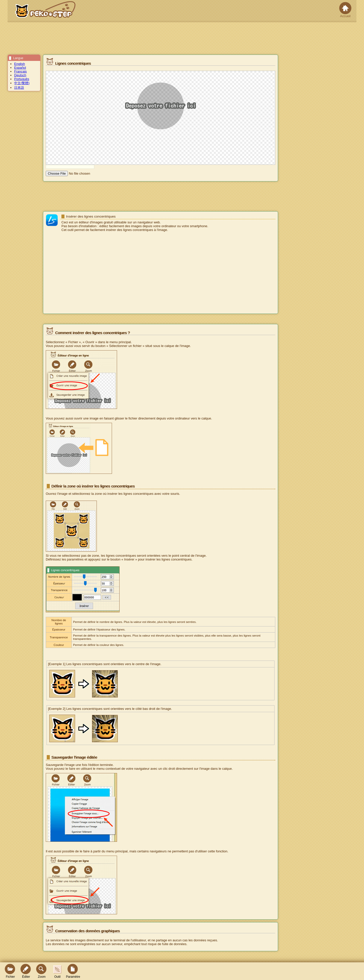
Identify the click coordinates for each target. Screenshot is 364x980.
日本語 (19, 88)
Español (20, 68)
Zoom (42, 971)
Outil (57, 972)
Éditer (26, 971)
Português (22, 79)
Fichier (10, 971)
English (20, 64)
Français (20, 71)
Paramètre (73, 971)
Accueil (345, 10)
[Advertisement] (161, 273)
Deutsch (20, 75)
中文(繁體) (22, 83)
